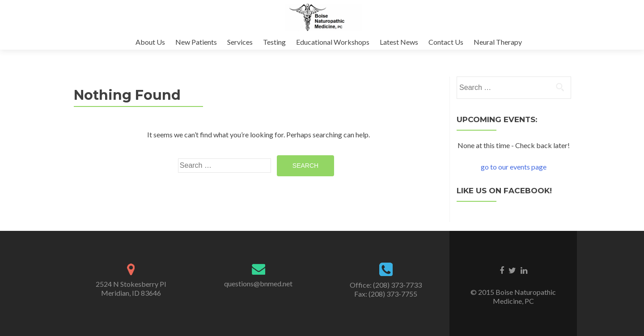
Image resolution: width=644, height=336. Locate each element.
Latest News (399, 42)
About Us (150, 42)
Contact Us (446, 42)
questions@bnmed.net (258, 283)
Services (240, 42)
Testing (274, 42)
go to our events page (514, 167)
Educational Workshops (333, 42)
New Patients (196, 42)
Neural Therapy (498, 42)
